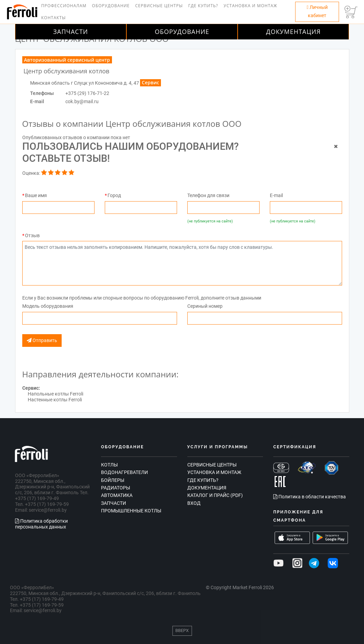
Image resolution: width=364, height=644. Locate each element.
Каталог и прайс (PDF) (215, 495)
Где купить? (203, 6)
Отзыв (32, 235)
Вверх (182, 630)
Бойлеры (113, 480)
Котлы (109, 465)
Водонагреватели (124, 472)
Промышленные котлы (131, 511)
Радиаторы (116, 488)
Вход (194, 503)
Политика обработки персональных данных (41, 524)
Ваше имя (36, 195)
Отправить (42, 341)
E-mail (276, 195)
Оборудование (111, 6)
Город (114, 195)
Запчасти (71, 32)
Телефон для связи (208, 195)
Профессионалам (64, 6)
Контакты (53, 18)
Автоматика (117, 495)
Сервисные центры (159, 6)
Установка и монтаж (250, 6)
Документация (293, 32)
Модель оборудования (48, 306)
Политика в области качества (310, 497)
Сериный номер (205, 306)
